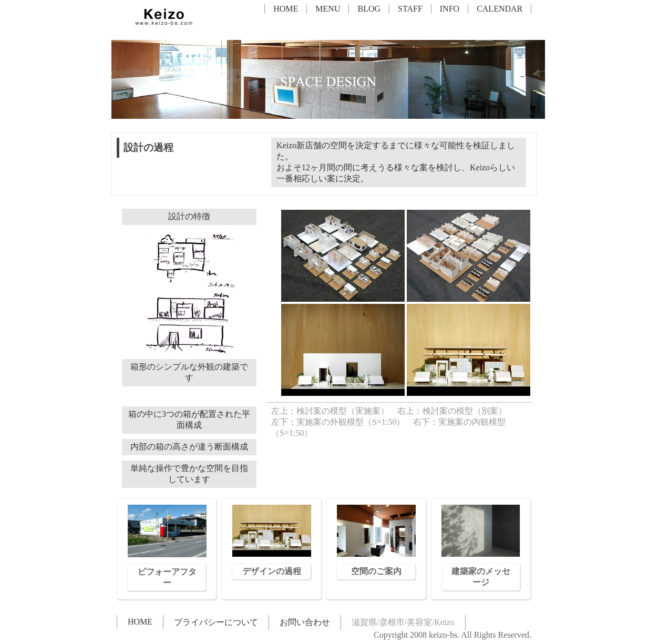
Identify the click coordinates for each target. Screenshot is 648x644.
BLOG (369, 9)
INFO (450, 9)
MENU (328, 9)
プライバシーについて (216, 622)
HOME (286, 9)
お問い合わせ (305, 622)
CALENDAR (500, 9)
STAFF (410, 9)
